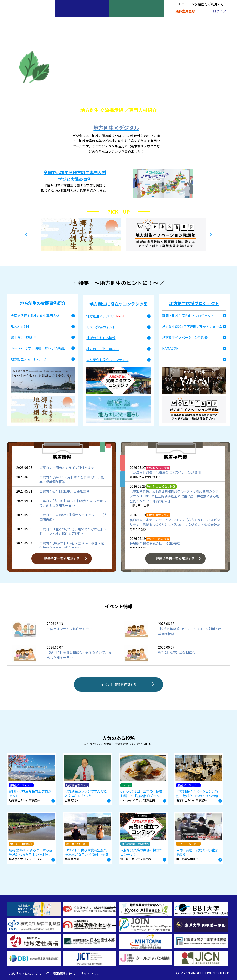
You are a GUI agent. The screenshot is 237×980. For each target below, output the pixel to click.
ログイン (219, 11)
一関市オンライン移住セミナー (69, 626)
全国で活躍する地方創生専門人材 (35, 315)
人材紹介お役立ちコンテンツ (107, 360)
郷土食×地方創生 (24, 337)
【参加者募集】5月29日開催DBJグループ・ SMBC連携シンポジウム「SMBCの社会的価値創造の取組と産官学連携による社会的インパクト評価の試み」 (175, 496)
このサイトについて (23, 973)
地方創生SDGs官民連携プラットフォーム (192, 326)
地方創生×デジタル (116, 128)
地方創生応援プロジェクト (194, 303)
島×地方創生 (20, 326)
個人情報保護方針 (59, 973)
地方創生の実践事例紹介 (43, 303)
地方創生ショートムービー (30, 359)
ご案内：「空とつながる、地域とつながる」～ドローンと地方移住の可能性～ (73, 531)
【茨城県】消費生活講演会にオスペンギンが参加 (165, 472)
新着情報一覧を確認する (62, 559)
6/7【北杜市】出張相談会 (177, 650)
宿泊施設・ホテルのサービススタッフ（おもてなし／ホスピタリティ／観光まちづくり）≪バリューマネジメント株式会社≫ (175, 522)
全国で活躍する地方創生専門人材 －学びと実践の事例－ (75, 176)
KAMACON (170, 348)
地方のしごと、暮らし (102, 349)
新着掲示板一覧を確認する (175, 559)
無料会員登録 (185, 11)
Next (211, 234)
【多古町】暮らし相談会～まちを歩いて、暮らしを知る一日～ (79, 652)
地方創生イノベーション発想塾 (185, 337)
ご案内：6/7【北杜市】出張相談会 (64, 491)
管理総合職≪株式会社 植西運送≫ (156, 543)
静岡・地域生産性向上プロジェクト (188, 315)
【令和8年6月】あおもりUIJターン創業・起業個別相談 (190, 629)
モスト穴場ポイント (101, 327)
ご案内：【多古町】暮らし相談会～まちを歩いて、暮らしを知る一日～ (73, 503)
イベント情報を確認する (118, 684)
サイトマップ (90, 973)
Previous (26, 234)
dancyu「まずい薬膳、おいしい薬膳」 (39, 348)
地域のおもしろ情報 (101, 338)
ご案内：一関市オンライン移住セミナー (69, 468)
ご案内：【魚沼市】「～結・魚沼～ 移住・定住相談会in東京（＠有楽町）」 (72, 545)
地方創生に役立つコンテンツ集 (118, 304)
